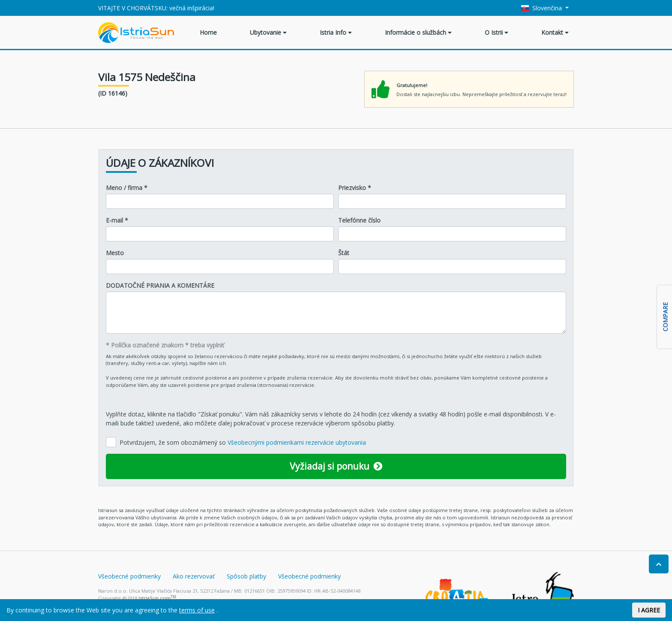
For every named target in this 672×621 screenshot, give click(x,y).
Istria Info (336, 32)
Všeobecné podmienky (129, 576)
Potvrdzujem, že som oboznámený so (243, 442)
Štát (344, 253)
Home (208, 32)
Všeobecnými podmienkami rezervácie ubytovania (297, 442)
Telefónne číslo (359, 220)
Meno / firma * (127, 188)
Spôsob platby (246, 576)
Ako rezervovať (194, 576)
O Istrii (496, 32)
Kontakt (555, 32)
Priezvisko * (355, 188)
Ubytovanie (268, 32)
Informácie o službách (418, 32)
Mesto (115, 253)
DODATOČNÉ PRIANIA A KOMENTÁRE (160, 285)
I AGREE (649, 610)
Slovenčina (543, 8)
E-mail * (117, 220)
